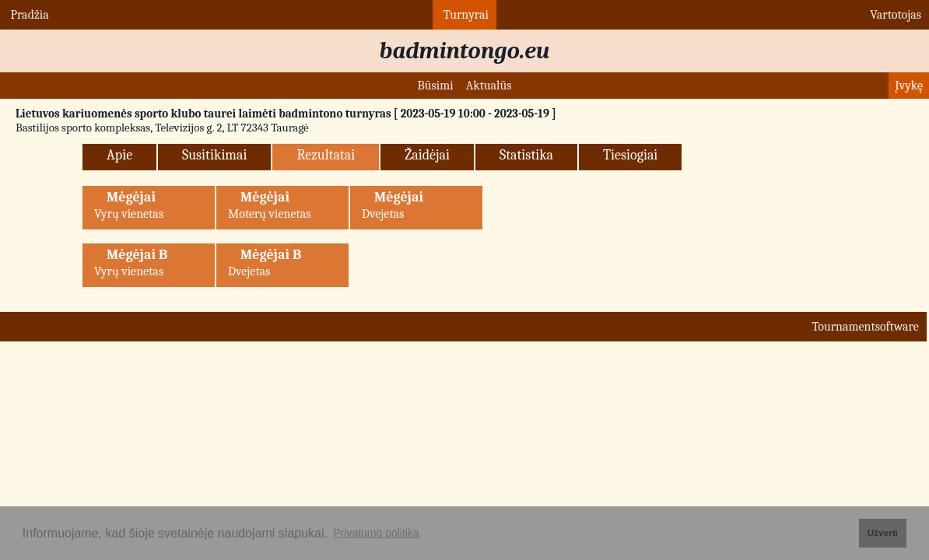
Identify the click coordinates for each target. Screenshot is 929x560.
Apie (119, 155)
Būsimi (436, 86)
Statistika (526, 155)
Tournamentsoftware (865, 327)
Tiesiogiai (630, 155)
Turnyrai (464, 15)
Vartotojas (894, 15)
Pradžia (28, 15)
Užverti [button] (883, 532)
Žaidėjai (427, 155)
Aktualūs (489, 86)
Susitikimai (214, 155)
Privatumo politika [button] (376, 533)
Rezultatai (326, 155)
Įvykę (909, 86)
